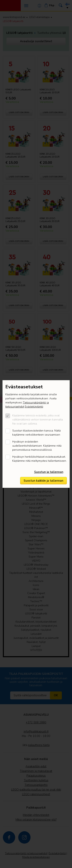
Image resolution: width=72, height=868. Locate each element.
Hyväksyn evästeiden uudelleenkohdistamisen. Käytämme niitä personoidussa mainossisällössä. (37, 446)
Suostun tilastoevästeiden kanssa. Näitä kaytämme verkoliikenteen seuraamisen (36, 433)
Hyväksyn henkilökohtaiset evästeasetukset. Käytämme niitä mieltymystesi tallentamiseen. (39, 459)
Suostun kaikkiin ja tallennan (43, 481)
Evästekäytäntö (34, 407)
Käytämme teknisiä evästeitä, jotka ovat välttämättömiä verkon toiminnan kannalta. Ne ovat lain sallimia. (38, 420)
